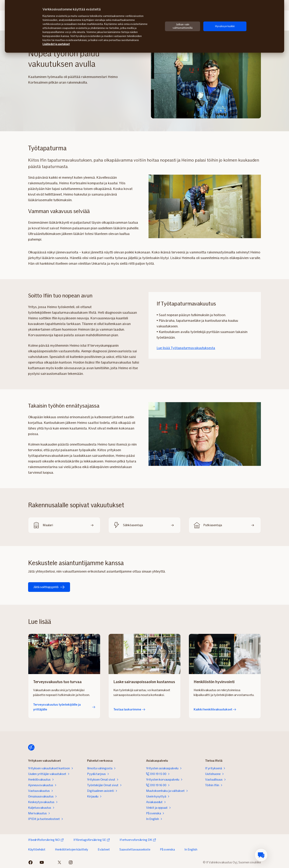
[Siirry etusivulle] (31, 747)
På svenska (167, 849)
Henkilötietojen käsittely (72, 849)
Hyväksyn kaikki (225, 26)
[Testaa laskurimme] (144, 654)
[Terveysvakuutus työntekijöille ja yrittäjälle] (64, 654)
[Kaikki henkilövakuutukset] (225, 654)
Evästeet (104, 849)
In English (191, 849)
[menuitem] (261, 855)
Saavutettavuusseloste (135, 849)
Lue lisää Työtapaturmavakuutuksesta (186, 348)
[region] (144, 26)
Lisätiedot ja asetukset (56, 44)
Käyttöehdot (37, 849)
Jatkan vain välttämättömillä (183, 26)
